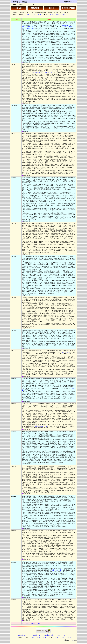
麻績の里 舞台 (66, 25)
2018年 (40, 14)
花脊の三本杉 (30, 28)
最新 (28, 14)
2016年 (52, 14)
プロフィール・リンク (64, 635)
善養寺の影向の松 (57, 570)
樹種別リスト (37, 635)
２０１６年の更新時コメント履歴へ (32, 623)
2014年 (64, 14)
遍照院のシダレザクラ (41, 426)
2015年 (58, 14)
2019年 (34, 14)
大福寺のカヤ (32, 27)
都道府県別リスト (23, 635)
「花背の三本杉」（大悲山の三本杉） (43, 73)
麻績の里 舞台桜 (66, 352)
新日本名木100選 (49, 635)
